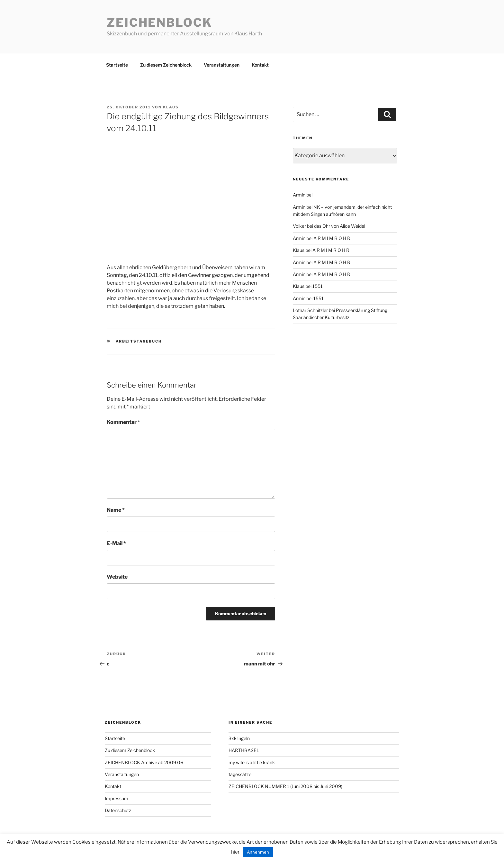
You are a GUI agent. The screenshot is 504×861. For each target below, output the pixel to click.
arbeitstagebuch (139, 341)
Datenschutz (118, 810)
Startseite (117, 65)
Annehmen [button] (258, 852)
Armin (299, 195)
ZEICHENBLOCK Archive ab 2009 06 (144, 762)
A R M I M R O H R (332, 238)
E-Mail (116, 543)
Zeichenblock (159, 23)
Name (116, 510)
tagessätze (240, 774)
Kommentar (123, 422)
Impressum (117, 798)
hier (235, 852)
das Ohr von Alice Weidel (340, 226)
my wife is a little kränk (252, 762)
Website (117, 577)
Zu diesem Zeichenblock (166, 65)
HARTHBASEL (244, 750)
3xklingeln (239, 738)
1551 (318, 286)
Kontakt (260, 65)
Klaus (171, 107)
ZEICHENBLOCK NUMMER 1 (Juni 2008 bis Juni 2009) (285, 786)
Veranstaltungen (222, 65)
